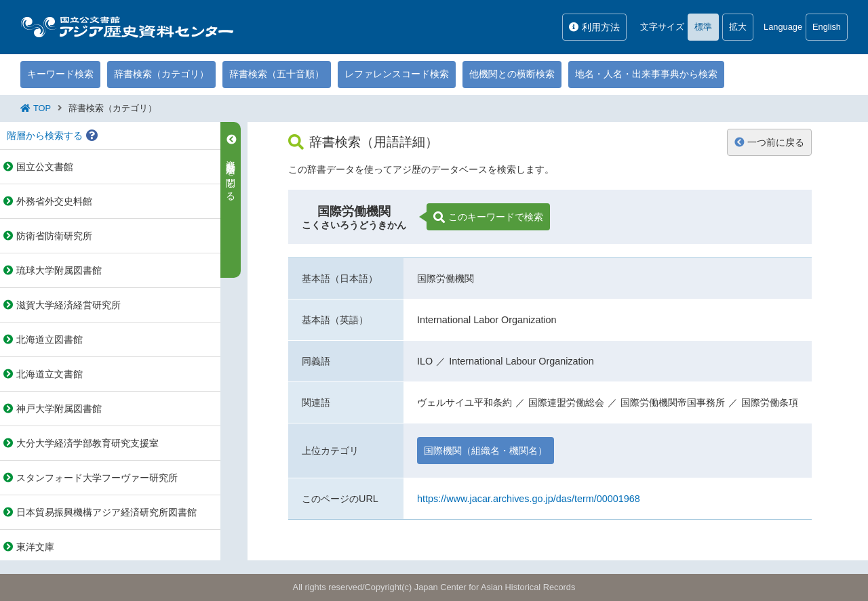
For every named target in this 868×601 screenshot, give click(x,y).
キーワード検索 (60, 74)
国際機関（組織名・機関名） (486, 451)
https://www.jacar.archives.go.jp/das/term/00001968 (529, 499)
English (827, 27)
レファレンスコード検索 (397, 74)
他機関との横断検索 (512, 74)
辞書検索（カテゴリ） (161, 74)
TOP (42, 108)
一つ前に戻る (769, 142)
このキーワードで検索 (488, 217)
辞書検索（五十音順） (277, 74)
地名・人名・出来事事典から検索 (646, 74)
